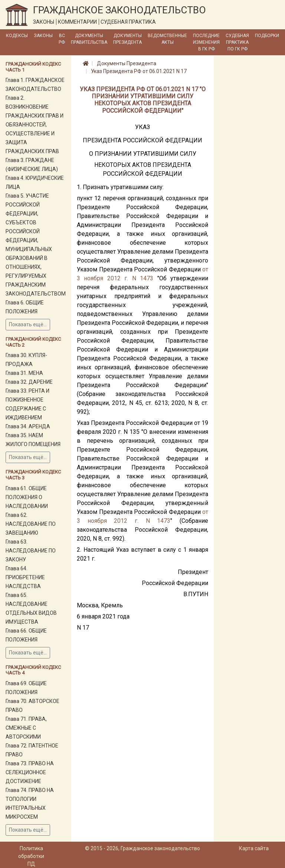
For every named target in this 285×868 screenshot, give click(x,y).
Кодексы (17, 36)
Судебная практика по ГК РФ (237, 42)
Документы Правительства (89, 39)
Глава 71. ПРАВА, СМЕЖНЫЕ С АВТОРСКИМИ (26, 728)
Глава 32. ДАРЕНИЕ (29, 382)
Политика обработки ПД (31, 856)
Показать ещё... (28, 324)
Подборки (267, 36)
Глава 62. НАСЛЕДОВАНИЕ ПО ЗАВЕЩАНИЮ (31, 524)
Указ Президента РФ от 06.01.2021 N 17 (139, 71)
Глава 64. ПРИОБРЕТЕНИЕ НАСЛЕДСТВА (25, 577)
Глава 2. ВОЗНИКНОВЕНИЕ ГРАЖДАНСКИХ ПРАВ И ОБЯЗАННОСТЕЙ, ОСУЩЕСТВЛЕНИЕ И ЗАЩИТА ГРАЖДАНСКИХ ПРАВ (35, 125)
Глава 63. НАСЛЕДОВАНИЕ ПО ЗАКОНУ (31, 551)
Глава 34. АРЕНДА (28, 426)
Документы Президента (127, 39)
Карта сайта (254, 848)
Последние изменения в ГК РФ (206, 42)
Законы (43, 36)
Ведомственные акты (167, 39)
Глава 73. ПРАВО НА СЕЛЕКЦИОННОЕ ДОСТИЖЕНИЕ (30, 772)
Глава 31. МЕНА (24, 373)
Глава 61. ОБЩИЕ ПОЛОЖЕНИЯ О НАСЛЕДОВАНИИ (27, 497)
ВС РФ (62, 39)
